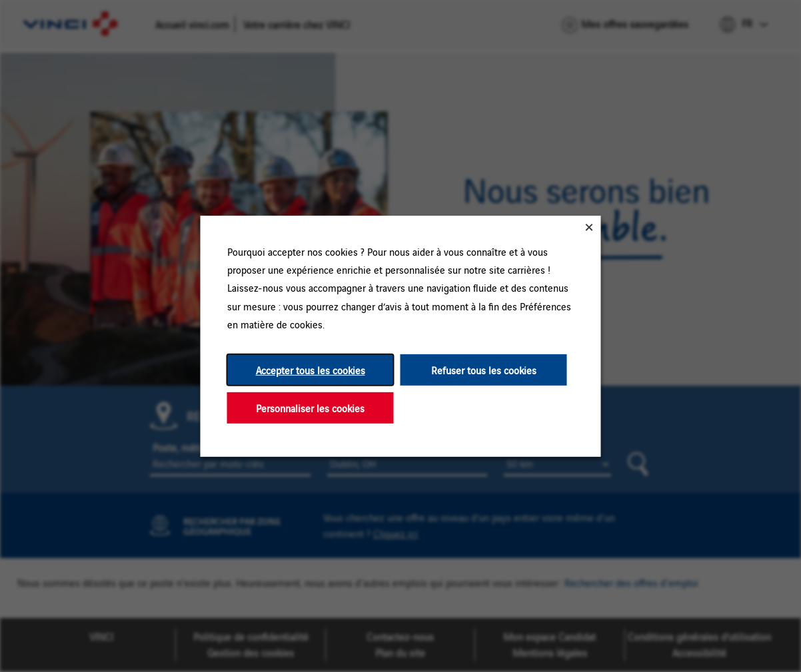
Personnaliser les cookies (310, 407)
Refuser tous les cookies (484, 369)
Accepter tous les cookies (311, 369)
